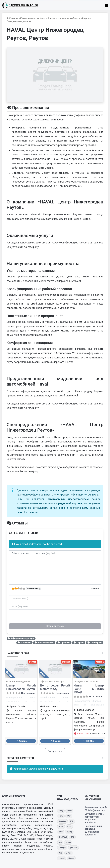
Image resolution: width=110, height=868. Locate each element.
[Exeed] (61, 827)
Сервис (79, 643)
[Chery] (69, 811)
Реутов (86, 18)
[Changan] (62, 848)
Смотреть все (55, 751)
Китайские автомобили (33, 18)
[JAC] (60, 853)
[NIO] (60, 842)
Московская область (69, 18)
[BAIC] (69, 827)
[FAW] (69, 816)
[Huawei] (62, 858)
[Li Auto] (69, 853)
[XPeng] (68, 842)
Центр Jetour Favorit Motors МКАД (55, 687)
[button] (89, 734)
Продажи (64, 643)
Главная (12, 18)
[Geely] (61, 811)
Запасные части (44, 643)
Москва (66, 662)
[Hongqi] (71, 858)
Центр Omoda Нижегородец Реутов (21, 687)
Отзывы (17, 523)
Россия (51, 18)
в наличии (24, 643)
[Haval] (61, 816)
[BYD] (72, 821)
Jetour (43, 674)
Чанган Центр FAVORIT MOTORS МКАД (89, 689)
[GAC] (72, 837)
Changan (76, 674)
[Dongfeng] (62, 821)
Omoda (9, 674)
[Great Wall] (63, 837)
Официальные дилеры (19, 21)
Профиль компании (28, 108)
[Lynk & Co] (73, 848)
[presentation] (31, 618)
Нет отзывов (28, 693)
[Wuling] (69, 832)
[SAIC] (61, 832)
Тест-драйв (95, 643)
